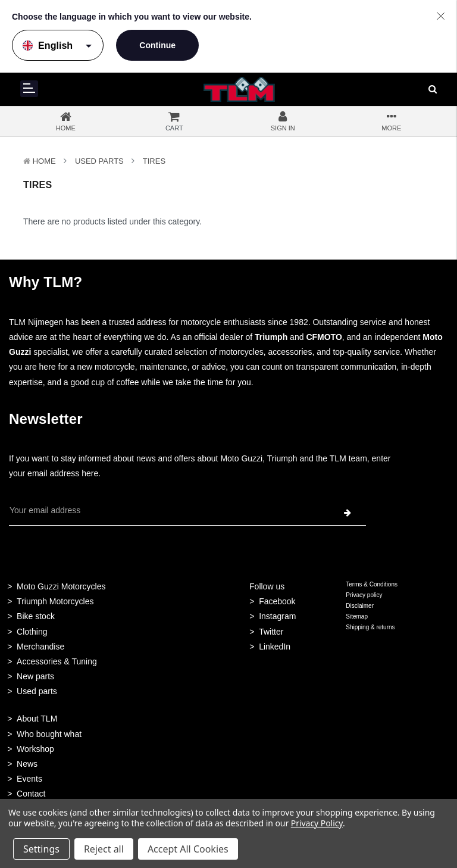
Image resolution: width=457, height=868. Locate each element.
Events (29, 779)
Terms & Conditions (372, 584)
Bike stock (36, 616)
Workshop (35, 749)
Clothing (32, 632)
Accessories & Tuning (57, 661)
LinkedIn (275, 647)
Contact (31, 794)
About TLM (37, 719)
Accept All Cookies (188, 849)
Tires (154, 161)
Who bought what (49, 734)
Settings (41, 849)
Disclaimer (360, 606)
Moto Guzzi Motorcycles (61, 586)
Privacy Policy (317, 823)
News (27, 764)
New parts (35, 676)
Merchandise (40, 647)
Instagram (277, 616)
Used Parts (99, 161)
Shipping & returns (370, 627)
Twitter (271, 632)
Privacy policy (364, 595)
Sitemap (357, 616)
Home (44, 161)
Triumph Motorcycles (55, 601)
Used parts (37, 691)
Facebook (277, 601)
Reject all (104, 849)
